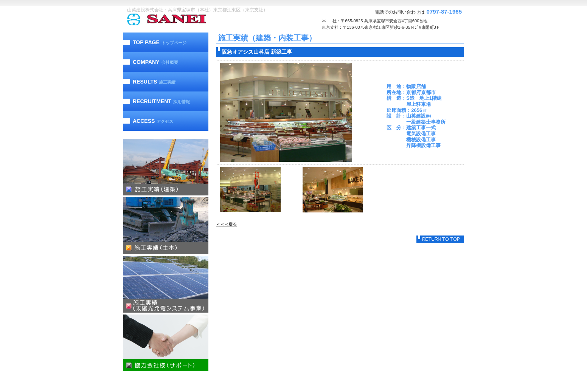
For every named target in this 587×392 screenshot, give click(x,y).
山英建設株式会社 (182, 19)
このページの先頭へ (440, 239)
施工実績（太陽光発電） (166, 284)
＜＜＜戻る (226, 224)
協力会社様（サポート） (166, 343)
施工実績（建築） (166, 167)
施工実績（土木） (166, 226)
